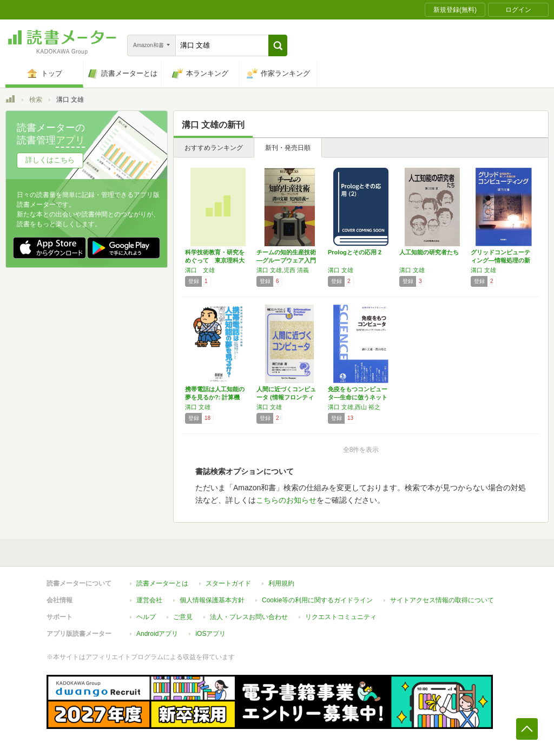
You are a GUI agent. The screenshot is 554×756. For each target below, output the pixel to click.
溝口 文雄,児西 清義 (283, 270)
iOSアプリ (210, 634)
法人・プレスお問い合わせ (249, 617)
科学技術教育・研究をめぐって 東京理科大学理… (215, 260)
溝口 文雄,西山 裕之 (354, 407)
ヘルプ (146, 617)
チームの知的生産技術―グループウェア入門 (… (286, 260)
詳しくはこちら (50, 160)
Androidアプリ (157, 634)
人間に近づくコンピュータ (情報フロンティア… (286, 397)
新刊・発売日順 (288, 148)
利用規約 (281, 583)
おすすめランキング (214, 148)
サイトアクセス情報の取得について (442, 600)
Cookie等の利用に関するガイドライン (317, 600)
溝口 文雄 (200, 270)
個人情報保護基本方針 (212, 600)
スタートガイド (228, 583)
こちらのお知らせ (286, 500)
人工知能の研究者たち (429, 252)
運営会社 (149, 600)
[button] (278, 45)
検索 (36, 100)
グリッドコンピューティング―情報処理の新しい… (500, 260)
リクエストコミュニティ (341, 617)
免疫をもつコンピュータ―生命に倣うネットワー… (358, 397)
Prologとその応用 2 (355, 252)
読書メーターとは (162, 583)
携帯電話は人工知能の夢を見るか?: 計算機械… (215, 397)
